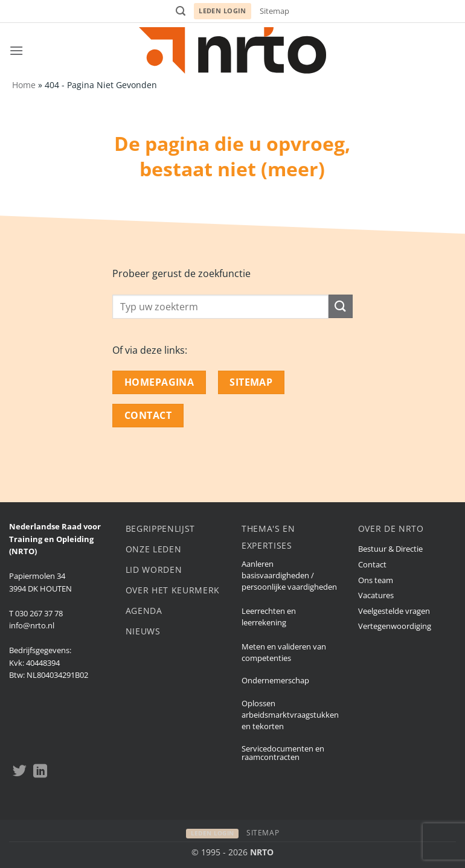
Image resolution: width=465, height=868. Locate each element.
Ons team (376, 580)
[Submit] (341, 306)
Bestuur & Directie (390, 549)
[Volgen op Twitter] (20, 772)
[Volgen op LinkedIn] (40, 772)
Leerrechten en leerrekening (269, 617)
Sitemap (274, 11)
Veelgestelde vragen (394, 611)
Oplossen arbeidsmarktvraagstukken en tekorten (290, 715)
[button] (181, 11)
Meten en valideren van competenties (284, 652)
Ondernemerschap (275, 680)
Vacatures (376, 595)
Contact (372, 564)
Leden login (223, 11)
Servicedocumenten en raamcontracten (283, 753)
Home (24, 85)
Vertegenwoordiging (395, 626)
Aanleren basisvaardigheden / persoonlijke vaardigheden (289, 575)
